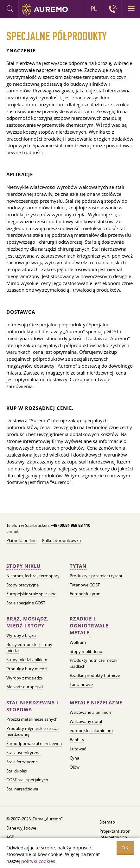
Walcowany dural (86, 721)
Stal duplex (17, 771)
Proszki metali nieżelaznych (32, 719)
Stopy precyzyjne (22, 585)
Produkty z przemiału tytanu (97, 576)
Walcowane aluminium (91, 712)
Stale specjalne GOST (26, 603)
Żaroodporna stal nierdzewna (34, 743)
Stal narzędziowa (22, 789)
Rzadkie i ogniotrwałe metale (89, 626)
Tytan (78, 566)
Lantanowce (81, 684)
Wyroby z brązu (21, 635)
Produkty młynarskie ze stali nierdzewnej (33, 731)
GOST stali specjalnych (27, 780)
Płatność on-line (21, 540)
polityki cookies (38, 861)
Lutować (78, 749)
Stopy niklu (23, 566)
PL (94, 9)
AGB (10, 837)
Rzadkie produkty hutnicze (95, 675)
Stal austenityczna (23, 753)
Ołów (75, 767)
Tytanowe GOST (85, 585)
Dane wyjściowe (21, 828)
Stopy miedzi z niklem (27, 660)
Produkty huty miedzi (27, 669)
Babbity (77, 740)
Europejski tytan (85, 594)
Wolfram (78, 642)
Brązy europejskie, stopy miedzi (29, 647)
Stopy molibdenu (86, 651)
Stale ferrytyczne (22, 762)
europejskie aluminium (91, 731)
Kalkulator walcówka (61, 540)
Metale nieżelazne (96, 703)
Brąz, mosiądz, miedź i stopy (28, 622)
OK (125, 848)
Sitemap (107, 822)
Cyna (74, 758)
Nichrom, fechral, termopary (33, 576)
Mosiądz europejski (25, 687)
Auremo (45, 10)
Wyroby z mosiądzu (25, 678)
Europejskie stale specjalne (31, 594)
